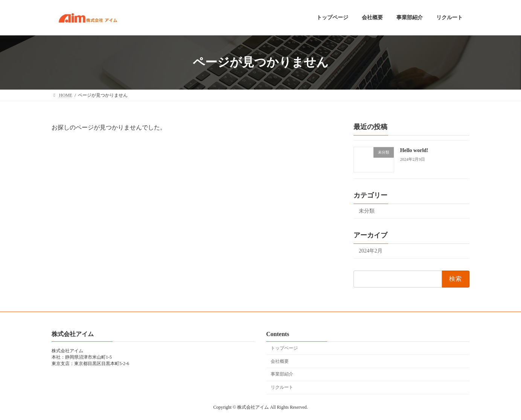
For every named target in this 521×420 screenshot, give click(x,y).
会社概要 (280, 361)
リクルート (282, 387)
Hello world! (414, 150)
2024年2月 (371, 251)
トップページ (284, 348)
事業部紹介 (282, 374)
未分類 (367, 211)
